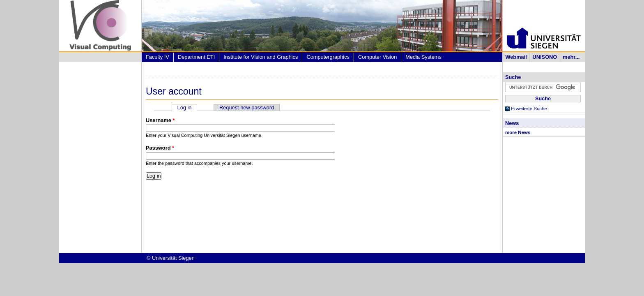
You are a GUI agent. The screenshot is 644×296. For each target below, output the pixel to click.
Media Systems (423, 57)
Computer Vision (377, 57)
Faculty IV (158, 57)
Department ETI (196, 57)
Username (160, 120)
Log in (187, 108)
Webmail (516, 57)
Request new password (247, 108)
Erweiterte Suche (529, 109)
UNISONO (545, 57)
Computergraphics (328, 57)
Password (160, 148)
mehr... (571, 57)
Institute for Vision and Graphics (261, 57)
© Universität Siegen (171, 258)
